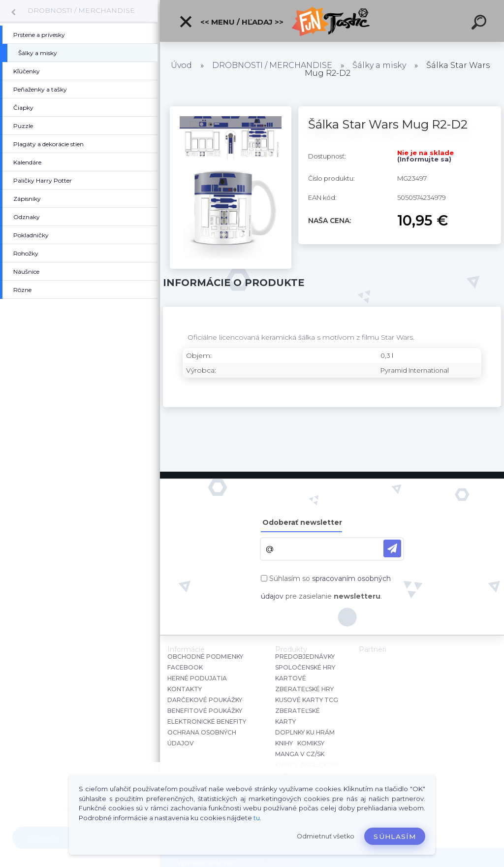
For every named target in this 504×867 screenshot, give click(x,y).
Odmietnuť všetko (326, 836)
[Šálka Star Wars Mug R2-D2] (231, 110)
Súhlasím (395, 836)
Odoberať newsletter (302, 522)
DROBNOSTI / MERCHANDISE (81, 10)
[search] (480, 24)
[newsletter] (392, 548)
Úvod (181, 65)
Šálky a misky (379, 65)
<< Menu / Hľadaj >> (231, 22)
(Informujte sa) (424, 159)
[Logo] (332, 21)
